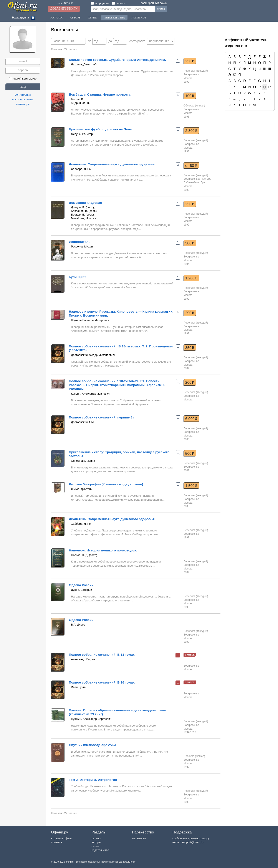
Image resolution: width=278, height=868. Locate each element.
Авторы (76, 17)
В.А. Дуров (78, 625)
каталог (96, 838)
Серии (93, 17)
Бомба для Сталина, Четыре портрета (100, 94)
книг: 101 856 (65, 3)
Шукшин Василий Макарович (90, 320)
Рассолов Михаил (83, 246)
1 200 (191, 278)
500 (190, 243)
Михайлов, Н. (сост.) (84, 218)
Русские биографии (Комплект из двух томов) (106, 484)
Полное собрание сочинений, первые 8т (101, 417)
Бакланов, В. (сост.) (84, 211)
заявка (190, 654)
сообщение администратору (191, 838)
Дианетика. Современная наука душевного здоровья (112, 164)
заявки (119, 3)
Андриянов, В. (80, 103)
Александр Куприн (83, 659)
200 (190, 382)
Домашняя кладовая (85, 203)
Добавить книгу (64, 9)
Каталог (57, 17)
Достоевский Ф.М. (83, 422)
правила (56, 842)
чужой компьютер (23, 79)
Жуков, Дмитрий (82, 489)
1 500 (191, 486)
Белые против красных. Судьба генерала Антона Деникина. (117, 60)
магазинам (139, 838)
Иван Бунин (79, 687)
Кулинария (78, 277)
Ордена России (81, 585)
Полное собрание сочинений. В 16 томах (102, 682)
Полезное (139, 17)
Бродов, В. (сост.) (82, 215)
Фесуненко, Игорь (83, 134)
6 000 (191, 419)
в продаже (100, 3)
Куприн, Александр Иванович (90, 394)
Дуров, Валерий (82, 590)
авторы (96, 842)
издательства (100, 850)
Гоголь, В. (77, 99)
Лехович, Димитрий (84, 64)
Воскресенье (191, 75)
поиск (161, 9)
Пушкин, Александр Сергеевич (91, 719)
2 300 (191, 131)
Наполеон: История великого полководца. (103, 550)
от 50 (191, 166)
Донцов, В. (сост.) (82, 207)
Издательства (114, 17)
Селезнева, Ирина (83, 461)
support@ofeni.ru (193, 842)
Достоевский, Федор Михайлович (93, 355)
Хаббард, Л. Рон (82, 169)
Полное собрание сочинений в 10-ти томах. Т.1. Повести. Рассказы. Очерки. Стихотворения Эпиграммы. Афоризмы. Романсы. (117, 385)
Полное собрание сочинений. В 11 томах (102, 655)
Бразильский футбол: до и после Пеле (100, 129)
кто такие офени (62, 838)
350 (190, 348)
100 (190, 96)
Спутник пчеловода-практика (93, 745)
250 (190, 61)
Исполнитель (80, 242)
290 (190, 313)
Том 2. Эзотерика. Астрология (93, 780)
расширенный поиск (154, 3)
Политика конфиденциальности (119, 862)
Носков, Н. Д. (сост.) (84, 555)
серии (95, 846)
